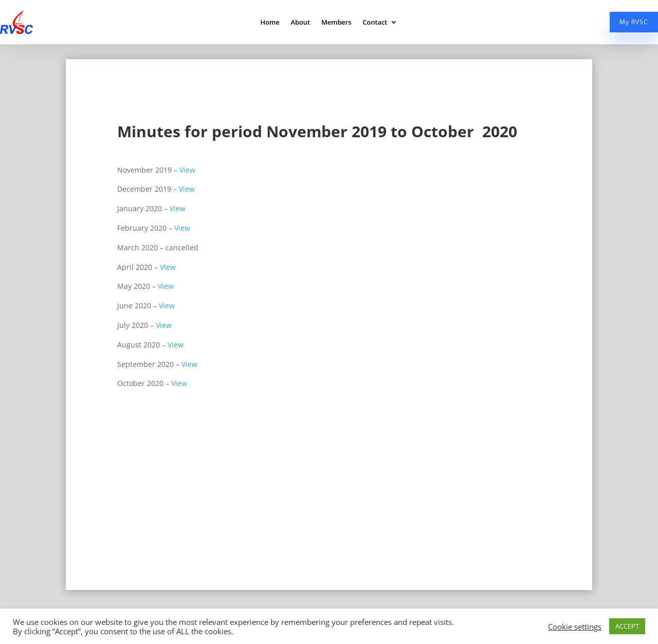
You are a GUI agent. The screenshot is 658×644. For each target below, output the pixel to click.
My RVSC (634, 22)
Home (270, 23)
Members (336, 23)
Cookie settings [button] (575, 627)
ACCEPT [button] (627, 626)
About (300, 23)
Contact (375, 23)
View (187, 170)
